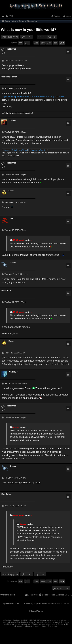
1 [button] (29, 43)
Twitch (14, 150)
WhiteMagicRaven (9, 77)
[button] (20, 43)
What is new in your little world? (29, 30)
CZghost (13, 120)
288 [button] (56, 43)
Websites (43, 150)
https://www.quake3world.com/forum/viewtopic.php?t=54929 (33, 96)
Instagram (33, 150)
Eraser (11, 191)
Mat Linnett (11, 49)
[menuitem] (9, 16)
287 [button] (49, 43)
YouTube (23, 150)
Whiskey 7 (13, 372)
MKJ (12, 219)
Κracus (13, 263)
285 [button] (36, 43)
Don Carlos (6, 290)
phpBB (37, 603)
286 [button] (43, 43)
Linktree (6, 150)
